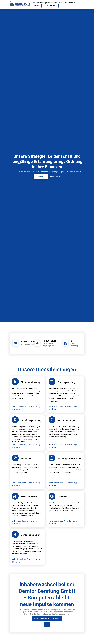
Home (33, 3)
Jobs (60, 3)
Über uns (54, 3)
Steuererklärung (51, 6)
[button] (49, 3)
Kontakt (37, 6)
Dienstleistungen (42, 3)
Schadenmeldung (70, 3)
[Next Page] (47, 624)
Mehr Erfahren (55, 176)
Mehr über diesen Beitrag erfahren (47, 618)
